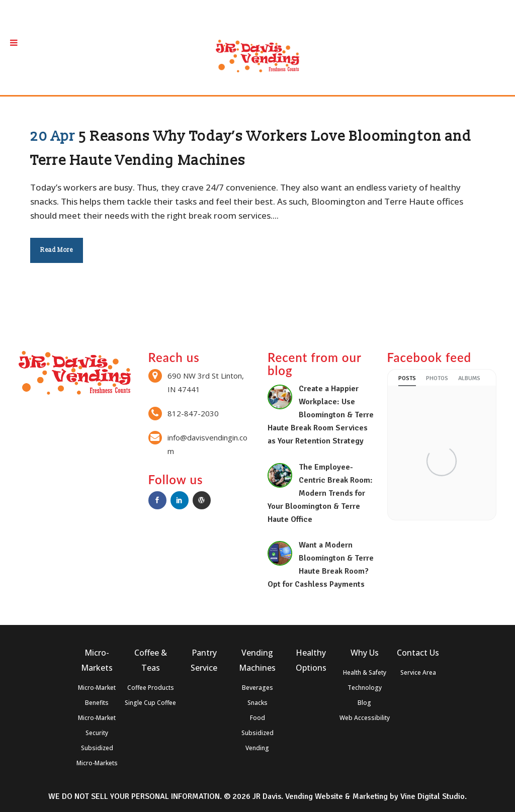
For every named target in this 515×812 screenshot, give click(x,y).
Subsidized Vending (257, 740)
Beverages (257, 688)
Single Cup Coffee (150, 703)
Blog (364, 703)
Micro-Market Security (97, 725)
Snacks (257, 703)
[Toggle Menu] (14, 42)
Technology (365, 688)
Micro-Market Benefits (97, 695)
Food (257, 718)
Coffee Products (151, 688)
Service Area (418, 672)
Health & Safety (365, 672)
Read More (57, 250)
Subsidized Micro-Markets (97, 755)
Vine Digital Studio (433, 796)
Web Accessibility (365, 718)
